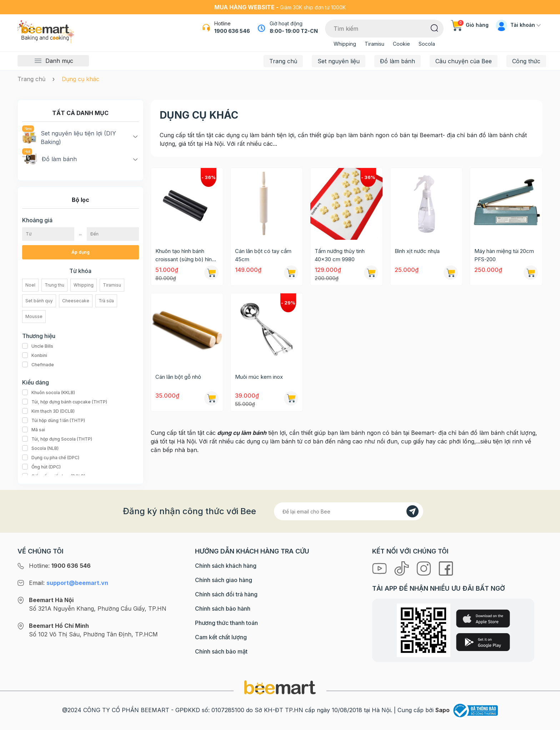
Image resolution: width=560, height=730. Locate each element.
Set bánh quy (39, 301)
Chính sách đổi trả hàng (226, 594)
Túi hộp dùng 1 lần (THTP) (54, 421)
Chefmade (38, 365)
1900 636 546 (232, 31)
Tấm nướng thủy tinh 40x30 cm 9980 (340, 255)
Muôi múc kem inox (259, 377)
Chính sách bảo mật (221, 651)
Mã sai (34, 430)
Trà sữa (106, 301)
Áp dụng (81, 252)
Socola (427, 44)
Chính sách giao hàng (224, 580)
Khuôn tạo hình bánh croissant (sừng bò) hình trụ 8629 (185, 255)
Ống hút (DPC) (41, 467)
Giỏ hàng (470, 25)
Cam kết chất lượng (221, 637)
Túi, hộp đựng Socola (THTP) (57, 439)
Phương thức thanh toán (226, 623)
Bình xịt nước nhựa (417, 251)
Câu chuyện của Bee (464, 61)
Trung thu (54, 285)
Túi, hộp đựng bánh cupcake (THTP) (65, 402)
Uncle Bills (38, 346)
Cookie (401, 44)
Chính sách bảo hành (223, 609)
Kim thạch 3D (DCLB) (48, 411)
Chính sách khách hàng (226, 566)
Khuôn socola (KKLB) (49, 393)
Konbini (35, 356)
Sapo (442, 710)
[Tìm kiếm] (434, 28)
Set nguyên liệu (339, 61)
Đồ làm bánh (397, 61)
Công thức (526, 61)
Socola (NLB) (40, 448)
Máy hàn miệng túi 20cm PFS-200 (504, 255)
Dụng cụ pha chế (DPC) (51, 458)
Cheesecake (76, 301)
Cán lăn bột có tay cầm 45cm (263, 255)
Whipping (345, 44)
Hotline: (60, 566)
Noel (30, 285)
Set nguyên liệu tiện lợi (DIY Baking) (69, 137)
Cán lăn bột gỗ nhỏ (178, 377)
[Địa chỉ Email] (349, 511)
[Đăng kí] (412, 511)
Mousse (34, 316)
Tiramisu (374, 44)
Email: (69, 583)
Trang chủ (283, 61)
